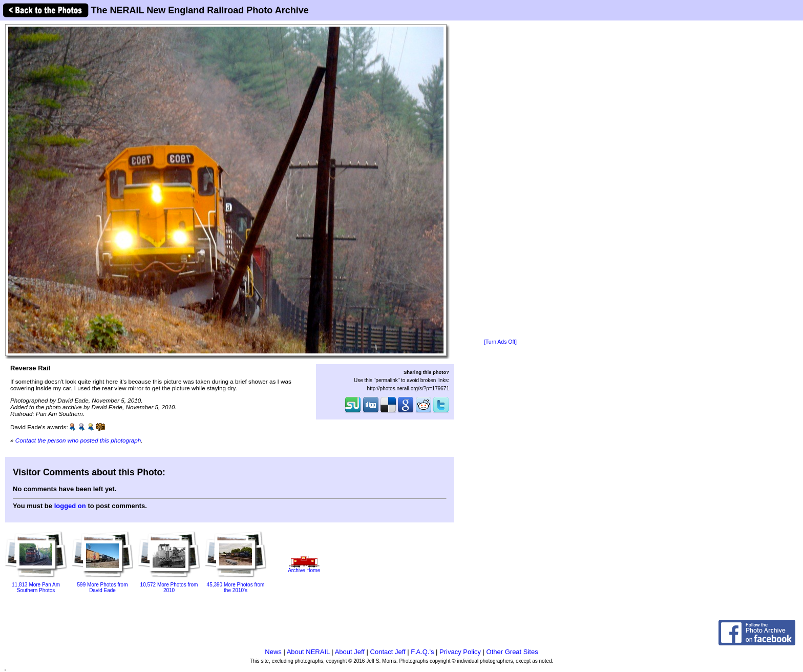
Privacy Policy (460, 652)
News (273, 652)
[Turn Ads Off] (500, 342)
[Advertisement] (500, 180)
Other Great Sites (512, 652)
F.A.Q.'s (422, 652)
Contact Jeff (388, 652)
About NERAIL (308, 652)
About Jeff (350, 652)
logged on (70, 506)
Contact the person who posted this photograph (78, 440)
